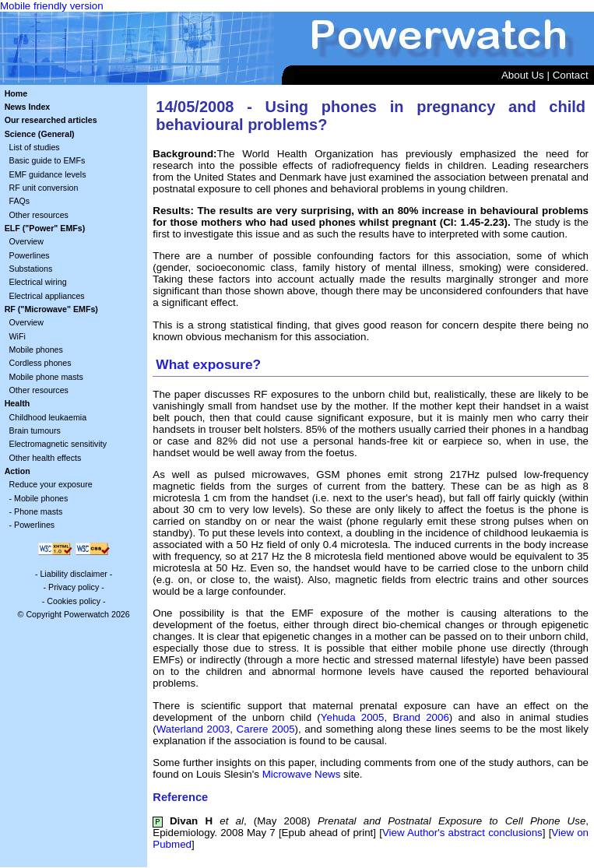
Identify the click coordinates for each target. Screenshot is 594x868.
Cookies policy (74, 601)
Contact (571, 75)
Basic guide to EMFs (47, 160)
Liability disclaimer (73, 574)
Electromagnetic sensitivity (58, 444)
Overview (26, 241)
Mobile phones (36, 350)
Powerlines (30, 255)
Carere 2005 (266, 729)
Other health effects (46, 458)
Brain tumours (35, 430)
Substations (31, 269)
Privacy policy (74, 587)
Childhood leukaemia (48, 417)
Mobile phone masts (46, 377)
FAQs (20, 201)
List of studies (35, 147)
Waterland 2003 (193, 729)
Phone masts (38, 511)
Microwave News (302, 774)
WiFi (18, 336)
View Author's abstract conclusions (462, 833)
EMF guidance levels (48, 174)
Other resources (39, 215)
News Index (28, 107)
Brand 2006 (420, 717)
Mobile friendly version (52, 6)
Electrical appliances (47, 296)
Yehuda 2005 (353, 717)
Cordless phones (40, 363)
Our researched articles (51, 120)
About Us (523, 75)
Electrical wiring (38, 282)
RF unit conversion (44, 188)
